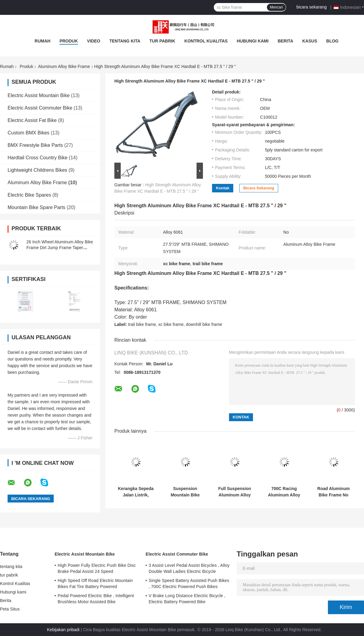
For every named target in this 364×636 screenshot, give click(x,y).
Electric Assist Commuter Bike (40, 108)
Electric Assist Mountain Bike (39, 95)
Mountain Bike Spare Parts (36, 207)
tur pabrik (162, 41)
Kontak (223, 188)
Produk (69, 41)
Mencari (276, 7)
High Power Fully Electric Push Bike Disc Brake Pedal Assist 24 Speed (97, 568)
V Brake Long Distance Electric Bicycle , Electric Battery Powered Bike (187, 599)
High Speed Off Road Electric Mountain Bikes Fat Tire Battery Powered (95, 584)
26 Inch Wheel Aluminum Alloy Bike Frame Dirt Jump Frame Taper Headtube (60, 248)
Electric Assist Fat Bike (32, 120)
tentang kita (125, 41)
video (94, 41)
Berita (285, 41)
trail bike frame (142, 324)
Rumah (42, 41)
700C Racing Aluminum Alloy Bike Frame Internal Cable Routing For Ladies (284, 492)
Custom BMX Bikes (29, 133)
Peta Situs (10, 609)
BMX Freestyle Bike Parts (35, 145)
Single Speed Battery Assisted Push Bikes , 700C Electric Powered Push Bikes (189, 584)
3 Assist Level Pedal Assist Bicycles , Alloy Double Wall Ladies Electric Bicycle (189, 568)
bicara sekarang (312, 7)
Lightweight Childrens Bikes (37, 170)
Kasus (310, 41)
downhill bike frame (204, 324)
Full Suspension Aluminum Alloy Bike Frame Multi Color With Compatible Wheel (234, 492)
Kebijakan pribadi (63, 630)
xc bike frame (171, 324)
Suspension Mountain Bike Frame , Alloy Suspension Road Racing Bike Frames (185, 492)
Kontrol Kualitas (206, 41)
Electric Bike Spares (29, 195)
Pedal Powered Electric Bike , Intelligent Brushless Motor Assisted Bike (96, 599)
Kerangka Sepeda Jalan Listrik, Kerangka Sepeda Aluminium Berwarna (136, 492)
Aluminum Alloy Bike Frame (64, 66)
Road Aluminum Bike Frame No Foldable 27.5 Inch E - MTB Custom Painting (334, 492)
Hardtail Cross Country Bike (37, 158)
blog (332, 41)
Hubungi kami (253, 41)
